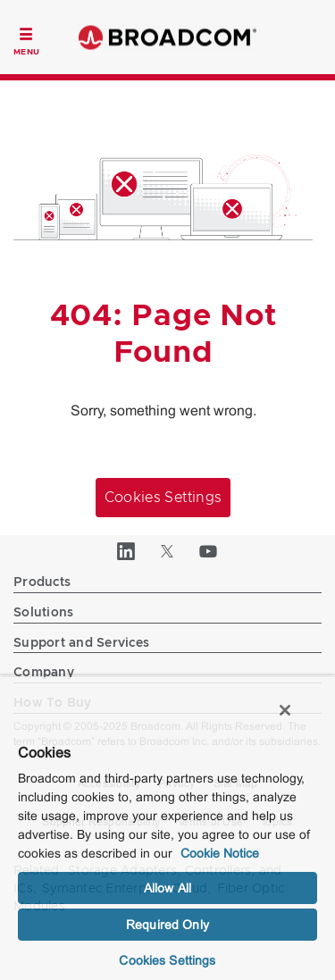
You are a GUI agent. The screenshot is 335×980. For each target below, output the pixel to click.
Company (44, 673)
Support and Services (81, 643)
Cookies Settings (163, 498)
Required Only (167, 925)
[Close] (285, 710)
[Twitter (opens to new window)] (168, 551)
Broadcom (168, 37)
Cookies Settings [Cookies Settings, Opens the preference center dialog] (167, 960)
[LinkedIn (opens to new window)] (127, 551)
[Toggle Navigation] (26, 39)
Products (42, 582)
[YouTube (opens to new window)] (209, 551)
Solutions (43, 613)
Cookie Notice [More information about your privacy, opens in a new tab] (220, 853)
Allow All (167, 888)
